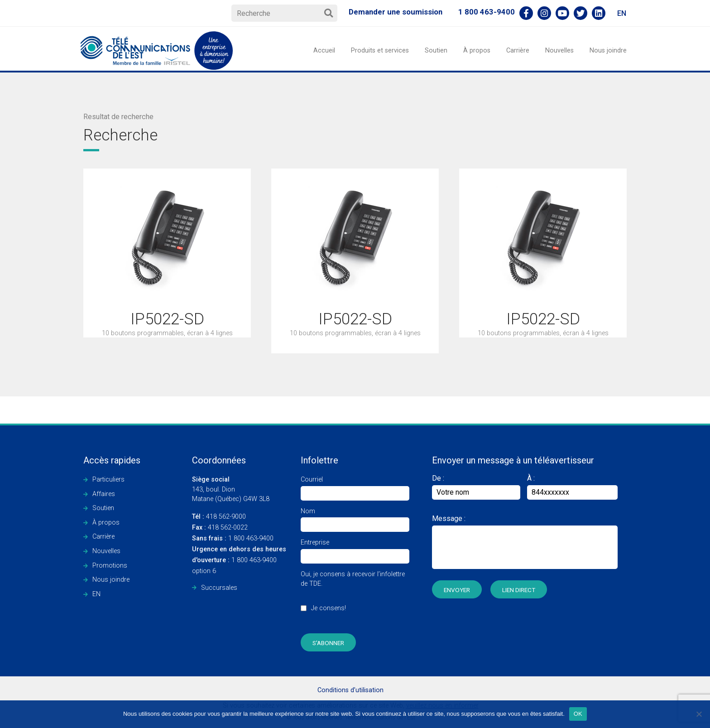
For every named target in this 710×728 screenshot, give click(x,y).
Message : (449, 518)
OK (578, 714)
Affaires (104, 494)
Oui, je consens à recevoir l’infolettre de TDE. (355, 596)
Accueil (324, 51)
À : (531, 478)
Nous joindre (608, 51)
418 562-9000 (219, 517)
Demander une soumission (396, 12)
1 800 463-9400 (487, 12)
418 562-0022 (220, 528)
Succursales (219, 588)
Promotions (110, 566)
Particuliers (108, 480)
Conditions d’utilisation (350, 690)
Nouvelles (559, 51)
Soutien (436, 51)
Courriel (355, 486)
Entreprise (355, 549)
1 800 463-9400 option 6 (239, 560)
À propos (477, 51)
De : (476, 487)
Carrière (518, 51)
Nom (355, 518)
